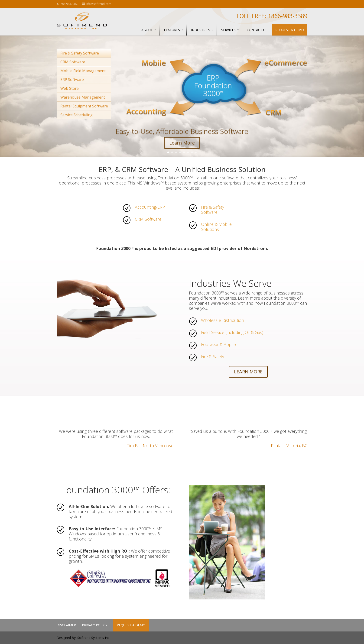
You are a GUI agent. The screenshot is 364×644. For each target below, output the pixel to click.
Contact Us (257, 30)
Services (228, 30)
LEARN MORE (248, 372)
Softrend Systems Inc (93, 638)
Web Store (70, 95)
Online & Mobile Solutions (216, 227)
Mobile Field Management (83, 77)
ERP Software (72, 86)
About (147, 30)
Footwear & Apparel (220, 344)
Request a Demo (290, 30)
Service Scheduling (76, 121)
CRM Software (73, 68)
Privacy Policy (95, 625)
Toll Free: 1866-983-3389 (272, 16)
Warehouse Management (83, 104)
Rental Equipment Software (84, 113)
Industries (201, 30)
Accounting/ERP (150, 207)
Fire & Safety (213, 356)
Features (172, 30)
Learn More (182, 149)
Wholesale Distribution (223, 320)
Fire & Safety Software (80, 60)
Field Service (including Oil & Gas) (232, 332)
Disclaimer (66, 625)
